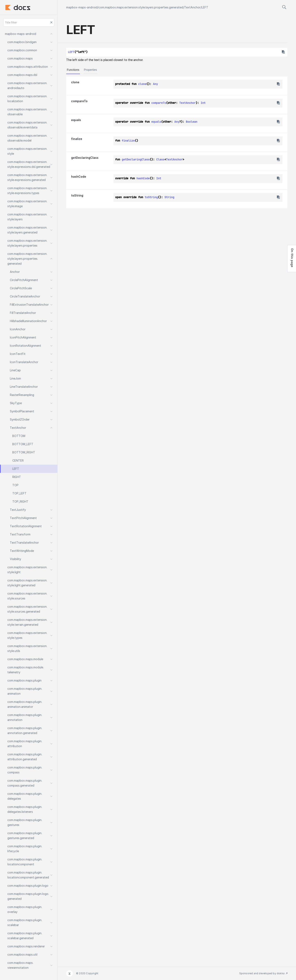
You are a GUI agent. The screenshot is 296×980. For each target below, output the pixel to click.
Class (160, 159)
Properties (90, 70)
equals (76, 120)
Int (203, 103)
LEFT (205, 7)
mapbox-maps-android (82, 7)
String (169, 197)
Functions (73, 70)
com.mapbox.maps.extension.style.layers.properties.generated (141, 7)
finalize (77, 139)
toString (77, 195)
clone (75, 82)
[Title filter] (29, 22)
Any (155, 84)
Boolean (192, 122)
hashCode (79, 177)
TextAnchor (192, 7)
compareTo (79, 101)
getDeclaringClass (85, 158)
